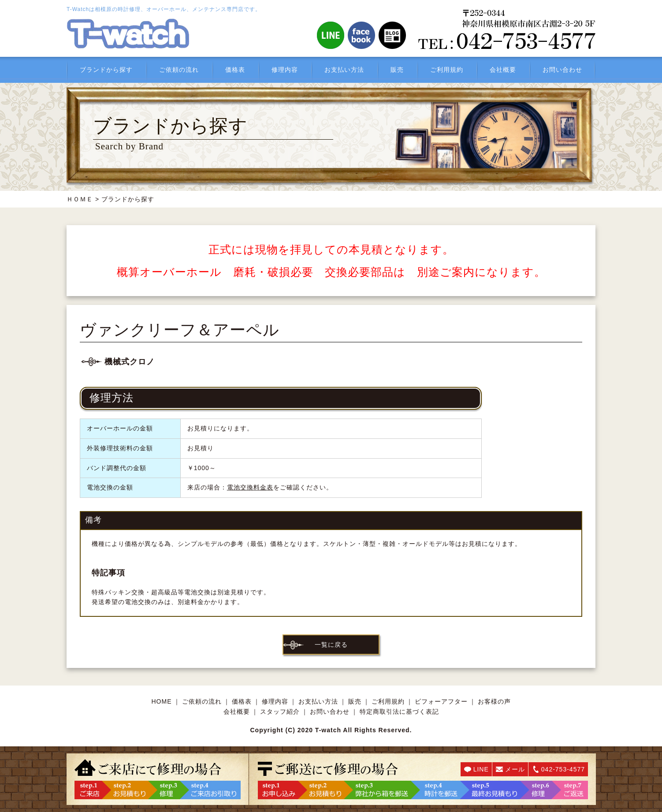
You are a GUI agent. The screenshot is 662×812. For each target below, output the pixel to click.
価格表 (235, 70)
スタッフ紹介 (280, 712)
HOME (162, 701)
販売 (397, 70)
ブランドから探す (106, 70)
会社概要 (503, 70)
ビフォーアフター (441, 701)
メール (515, 769)
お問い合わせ (562, 70)
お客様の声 (494, 701)
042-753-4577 (563, 769)
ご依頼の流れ (179, 70)
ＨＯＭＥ (80, 199)
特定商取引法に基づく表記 (399, 712)
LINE (481, 769)
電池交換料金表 (250, 487)
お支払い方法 (344, 70)
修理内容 (285, 70)
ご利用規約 (447, 70)
